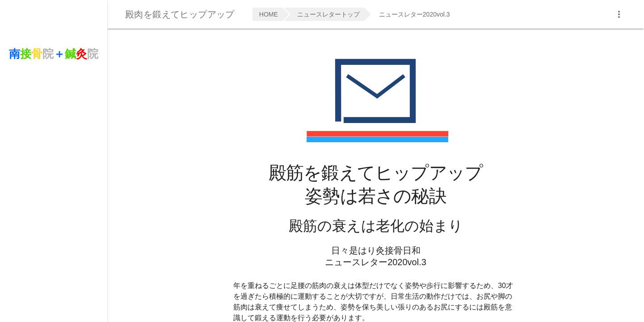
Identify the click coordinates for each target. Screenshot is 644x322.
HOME (269, 14)
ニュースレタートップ (328, 14)
